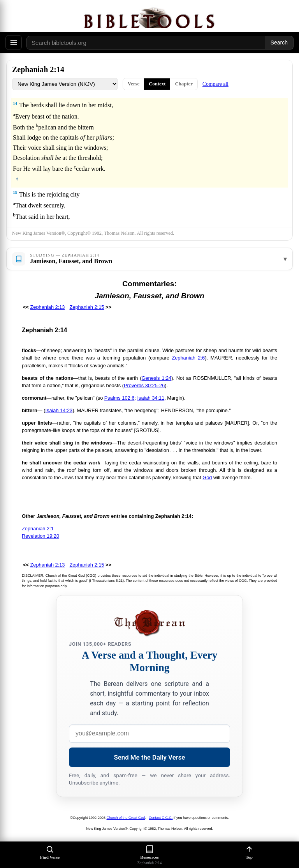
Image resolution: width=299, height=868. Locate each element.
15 (15, 192)
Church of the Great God (126, 818)
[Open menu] (14, 43)
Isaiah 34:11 (151, 398)
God (207, 477)
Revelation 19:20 (40, 536)
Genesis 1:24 (157, 378)
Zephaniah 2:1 (38, 529)
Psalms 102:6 (120, 398)
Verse (134, 84)
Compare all (215, 84)
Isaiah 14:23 (59, 410)
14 (15, 103)
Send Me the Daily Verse (150, 757)
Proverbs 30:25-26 (144, 385)
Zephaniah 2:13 (48, 307)
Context (157, 84)
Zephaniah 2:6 (188, 358)
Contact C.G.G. (161, 818)
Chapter (184, 84)
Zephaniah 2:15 (87, 307)
